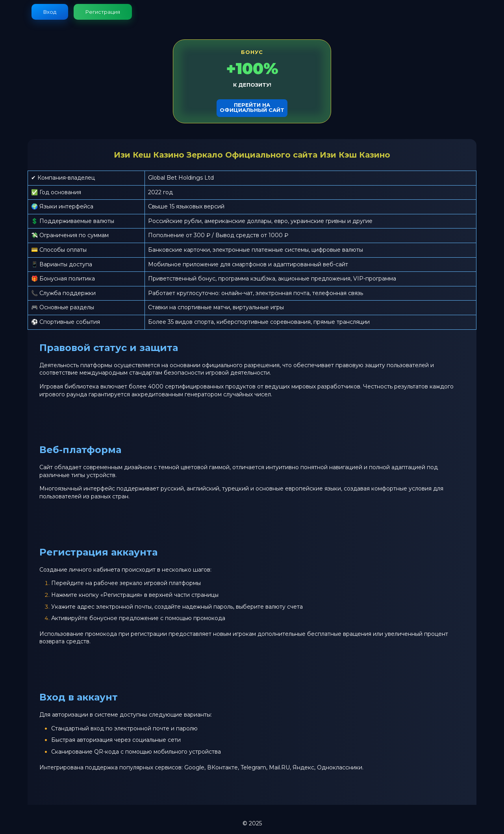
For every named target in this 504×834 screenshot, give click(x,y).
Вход (50, 12)
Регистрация (103, 12)
